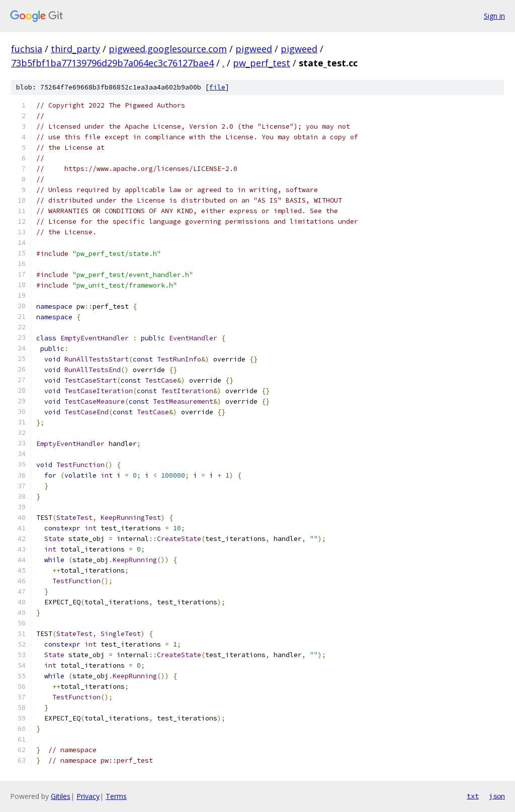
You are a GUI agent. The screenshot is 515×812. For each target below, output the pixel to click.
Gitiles (61, 796)
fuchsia (27, 49)
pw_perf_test (262, 63)
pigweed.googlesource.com (168, 49)
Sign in (494, 16)
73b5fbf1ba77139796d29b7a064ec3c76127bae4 (112, 63)
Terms (116, 796)
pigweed (254, 49)
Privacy (88, 796)
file (217, 87)
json (497, 796)
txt (473, 796)
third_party (75, 49)
